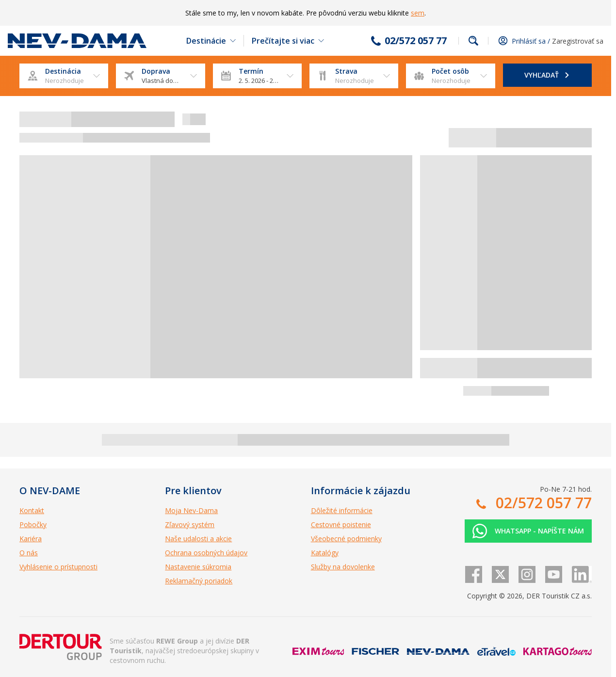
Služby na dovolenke (343, 567)
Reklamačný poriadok (199, 581)
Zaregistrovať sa (578, 41)
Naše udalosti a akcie (198, 539)
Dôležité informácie (342, 510)
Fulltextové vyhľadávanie (473, 41)
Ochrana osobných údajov (206, 553)
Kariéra (31, 539)
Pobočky (33, 524)
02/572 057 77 (416, 41)
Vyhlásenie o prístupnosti (58, 567)
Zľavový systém (190, 524)
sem (418, 13)
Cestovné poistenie (341, 524)
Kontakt (32, 510)
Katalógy (325, 553)
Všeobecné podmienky (346, 539)
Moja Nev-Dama (191, 510)
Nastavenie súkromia (198, 567)
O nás (29, 553)
